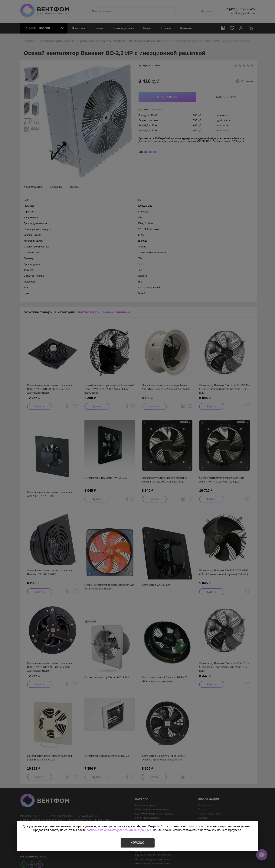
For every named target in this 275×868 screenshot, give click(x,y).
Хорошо (137, 843)
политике (194, 826)
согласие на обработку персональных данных (119, 830)
